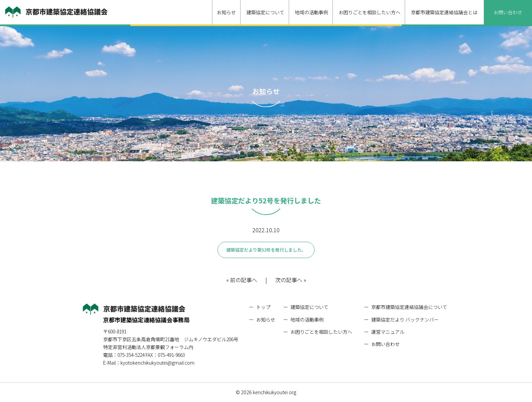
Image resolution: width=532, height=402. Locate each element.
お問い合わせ (508, 12)
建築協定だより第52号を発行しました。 (266, 250)
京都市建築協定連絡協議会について (409, 307)
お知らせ (226, 12)
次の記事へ (289, 280)
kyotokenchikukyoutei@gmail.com (157, 363)
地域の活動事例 (311, 12)
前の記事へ (244, 280)
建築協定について (265, 12)
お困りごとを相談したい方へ (369, 12)
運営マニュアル (388, 332)
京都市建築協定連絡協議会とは (444, 12)
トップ (263, 307)
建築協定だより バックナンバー (405, 319)
